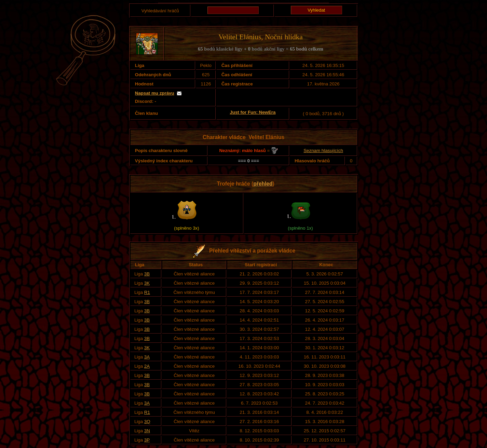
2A (147, 366)
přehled (263, 184)
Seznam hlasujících (323, 151)
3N (147, 431)
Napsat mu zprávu (155, 93)
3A (147, 357)
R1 (147, 292)
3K (147, 283)
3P (147, 440)
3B (147, 274)
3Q (147, 422)
